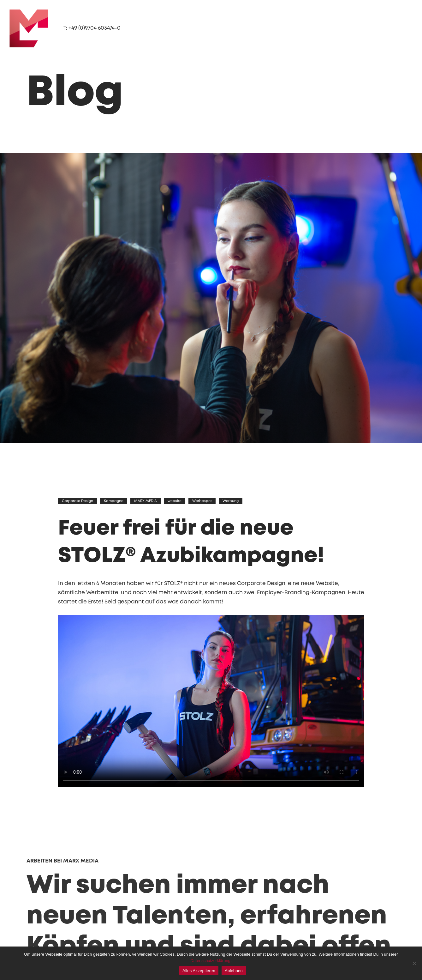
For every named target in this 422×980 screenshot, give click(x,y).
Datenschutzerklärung (210, 961)
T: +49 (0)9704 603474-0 (94, 28)
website (175, 500)
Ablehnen (234, 971)
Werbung (231, 500)
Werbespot (202, 500)
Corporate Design (78, 500)
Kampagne (114, 500)
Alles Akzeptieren (199, 971)
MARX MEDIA (146, 500)
